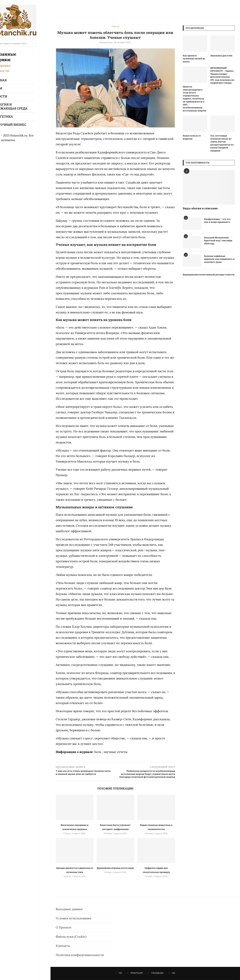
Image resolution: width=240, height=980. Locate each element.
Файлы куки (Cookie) (71, 937)
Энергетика (14, 116)
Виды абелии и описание (200, 208)
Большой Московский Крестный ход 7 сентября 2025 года (218, 240)
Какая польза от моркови (192, 137)
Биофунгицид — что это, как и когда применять (217, 221)
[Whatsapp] (135, 973)
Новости (13, 71)
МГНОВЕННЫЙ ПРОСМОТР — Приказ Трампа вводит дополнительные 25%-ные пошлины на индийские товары (222, 75)
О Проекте (64, 927)
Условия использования (74, 918)
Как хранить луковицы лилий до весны (194, 59)
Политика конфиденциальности (80, 955)
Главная (10, 80)
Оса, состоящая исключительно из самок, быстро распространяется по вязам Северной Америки (222, 143)
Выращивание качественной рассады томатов (209, 274)
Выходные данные (69, 909)
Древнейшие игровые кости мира (115, 868)
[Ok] (172, 973)
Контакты (63, 946)
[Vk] (119, 973)
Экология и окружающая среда (21, 106)
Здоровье (14, 65)
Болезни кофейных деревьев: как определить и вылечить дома (219, 259)
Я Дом (8, 88)
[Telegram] (156, 973)
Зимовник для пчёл (221, 56)
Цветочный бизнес (20, 125)
